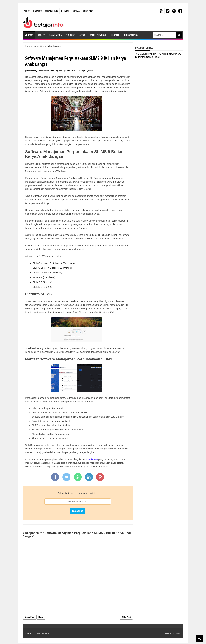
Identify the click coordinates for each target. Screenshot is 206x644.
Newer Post (29, 617)
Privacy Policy (52, 11)
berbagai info (64, 71)
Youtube (70, 35)
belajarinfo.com (43, 633)
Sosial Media (56, 35)
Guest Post (88, 11)
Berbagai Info (131, 35)
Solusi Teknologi (98, 35)
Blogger (115, 35)
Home (29, 35)
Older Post (126, 617)
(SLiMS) (98, 88)
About (27, 11)
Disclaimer (66, 11)
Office (82, 35)
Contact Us (37, 11)
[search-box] (164, 35)
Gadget (41, 35)
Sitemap (77, 11)
